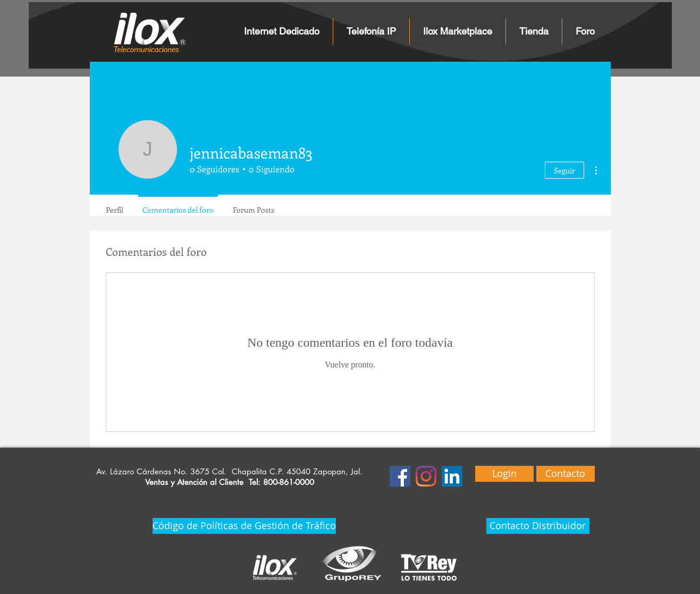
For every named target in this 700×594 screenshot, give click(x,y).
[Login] (504, 474)
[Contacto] (566, 474)
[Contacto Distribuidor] (538, 526)
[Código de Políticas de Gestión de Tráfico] (244, 526)
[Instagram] (426, 476)
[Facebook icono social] (400, 476)
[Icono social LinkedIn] (452, 476)
